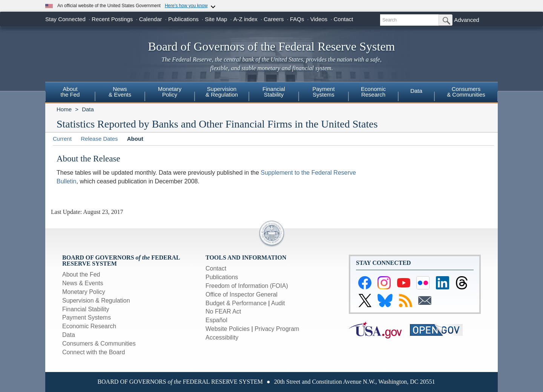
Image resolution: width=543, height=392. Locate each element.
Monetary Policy (84, 292)
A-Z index (245, 19)
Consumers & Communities (466, 92)
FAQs (297, 19)
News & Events (83, 283)
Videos (319, 19)
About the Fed (81, 274)
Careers (274, 19)
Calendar (151, 19)
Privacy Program (277, 329)
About (135, 139)
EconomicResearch (373, 92)
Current (62, 139)
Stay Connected (65, 19)
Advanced (467, 20)
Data (416, 91)
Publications (183, 19)
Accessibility (222, 337)
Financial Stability (86, 309)
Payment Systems (87, 317)
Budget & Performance (236, 303)
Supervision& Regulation (222, 92)
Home (64, 109)
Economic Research (89, 326)
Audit (278, 303)
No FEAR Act (223, 311)
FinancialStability (274, 92)
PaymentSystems (323, 92)
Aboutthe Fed (70, 92)
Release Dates (99, 139)
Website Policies (228, 329)
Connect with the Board (94, 352)
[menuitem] (70, 93)
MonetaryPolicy (170, 92)
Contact (344, 19)
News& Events (120, 92)
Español (216, 320)
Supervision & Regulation (96, 301)
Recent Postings (112, 19)
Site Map (216, 19)
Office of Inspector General (242, 294)
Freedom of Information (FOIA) (247, 286)
